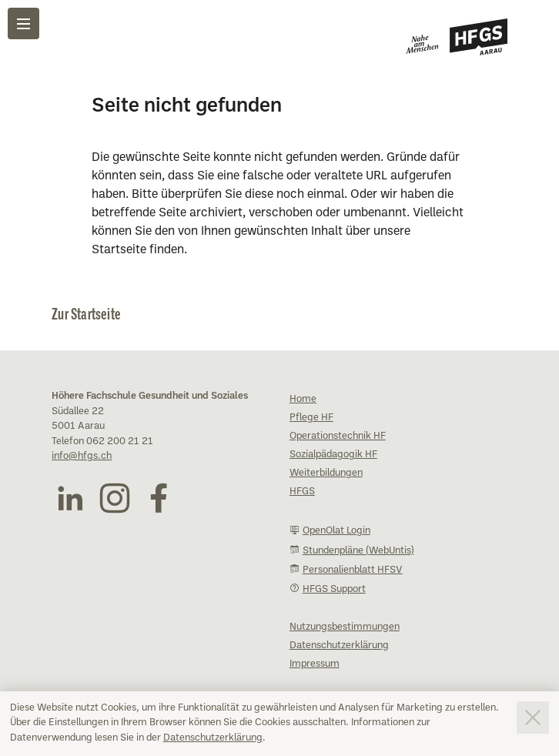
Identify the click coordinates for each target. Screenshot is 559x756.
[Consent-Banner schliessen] (533, 718)
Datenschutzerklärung (213, 738)
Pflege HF (311, 418)
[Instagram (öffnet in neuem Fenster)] (115, 498)
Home (303, 400)
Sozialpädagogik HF (333, 455)
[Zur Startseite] (457, 37)
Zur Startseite (86, 313)
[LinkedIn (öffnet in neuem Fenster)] (70, 498)
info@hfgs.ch (82, 457)
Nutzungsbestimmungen (345, 627)
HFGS (302, 492)
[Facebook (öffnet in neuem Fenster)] (159, 498)
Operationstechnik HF (338, 437)
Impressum (315, 664)
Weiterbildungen (326, 473)
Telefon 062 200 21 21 (102, 442)
